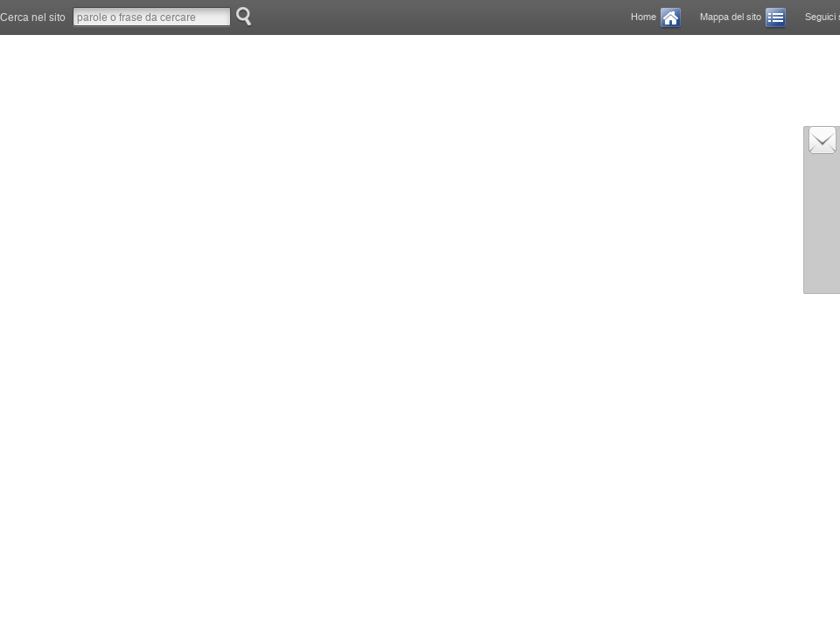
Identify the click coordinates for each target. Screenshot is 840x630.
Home (644, 17)
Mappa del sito (731, 17)
